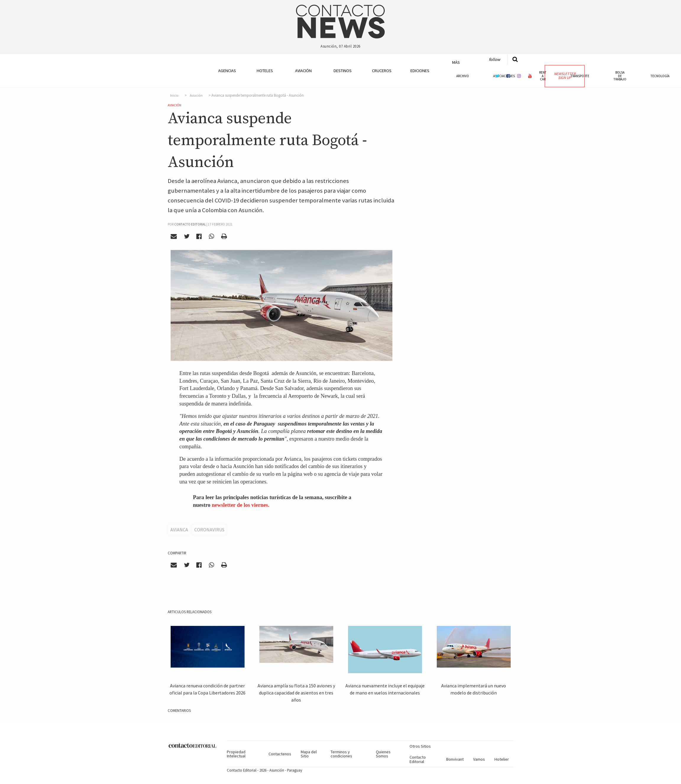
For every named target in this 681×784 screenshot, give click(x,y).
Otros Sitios (420, 746)
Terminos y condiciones (341, 754)
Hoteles (265, 71)
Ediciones (420, 71)
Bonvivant (455, 759)
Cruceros (381, 71)
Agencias (227, 71)
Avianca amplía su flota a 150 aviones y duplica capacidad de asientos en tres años (296, 693)
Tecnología (660, 76)
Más (456, 62)
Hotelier (502, 759)
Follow (494, 59)
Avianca (179, 530)
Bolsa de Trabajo (620, 76)
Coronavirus (209, 530)
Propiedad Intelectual (236, 754)
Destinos (343, 71)
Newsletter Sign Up (565, 76)
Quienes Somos (383, 754)
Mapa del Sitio (309, 754)
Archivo (463, 76)
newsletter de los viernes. (241, 505)
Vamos (479, 759)
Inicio (174, 95)
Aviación (303, 71)
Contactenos (280, 754)
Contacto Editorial (418, 759)
